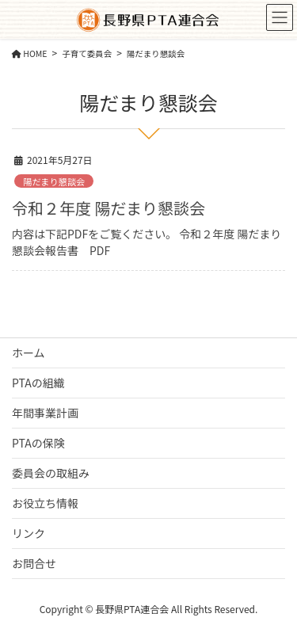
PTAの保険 (38, 443)
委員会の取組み (51, 473)
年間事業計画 (45, 413)
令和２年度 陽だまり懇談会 (109, 208)
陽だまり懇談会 (54, 181)
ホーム (29, 352)
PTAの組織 (38, 383)
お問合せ (34, 563)
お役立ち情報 (45, 503)
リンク (29, 533)
